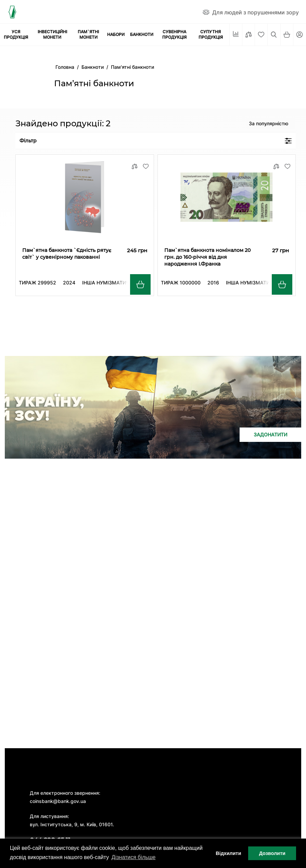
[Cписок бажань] (261, 35)
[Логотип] (12, 12)
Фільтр (156, 141)
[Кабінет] (299, 35)
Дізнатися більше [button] (134, 857)
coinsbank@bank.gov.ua (58, 801)
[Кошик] (287, 35)
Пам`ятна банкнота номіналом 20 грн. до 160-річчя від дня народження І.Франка (207, 257)
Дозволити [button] (272, 853)
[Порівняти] (248, 35)
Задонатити (270, 435)
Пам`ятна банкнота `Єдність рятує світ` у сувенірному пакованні (67, 254)
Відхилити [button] (228, 853)
